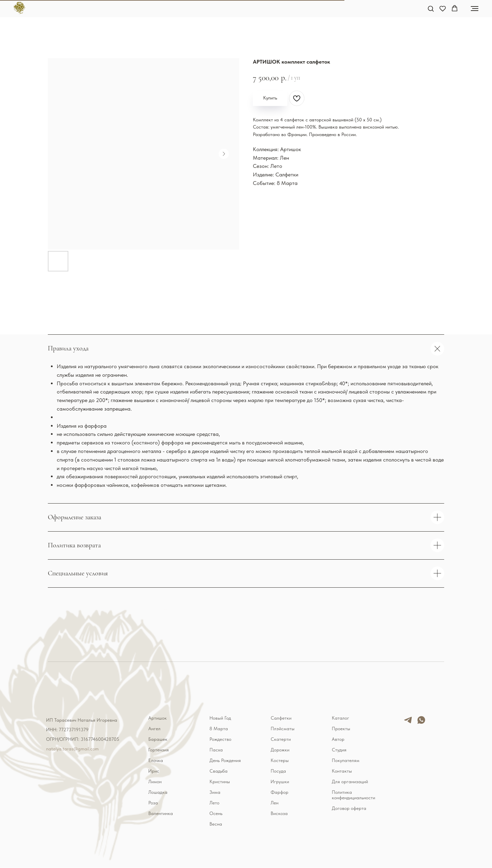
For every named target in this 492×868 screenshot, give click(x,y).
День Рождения (225, 760)
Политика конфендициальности (353, 795)
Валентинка (161, 813)
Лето (214, 803)
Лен (275, 803)
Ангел (154, 729)
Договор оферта (349, 808)
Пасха (216, 750)
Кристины (220, 782)
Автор (338, 739)
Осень (216, 813)
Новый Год (220, 718)
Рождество (220, 739)
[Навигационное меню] (475, 9)
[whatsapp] (421, 723)
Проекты (341, 729)
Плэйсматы (283, 729)
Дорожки (280, 750)
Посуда (278, 771)
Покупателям (346, 760)
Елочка (156, 760)
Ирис (154, 771)
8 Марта (219, 729)
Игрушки (280, 782)
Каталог (340, 718)
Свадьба (218, 771)
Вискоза (279, 813)
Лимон (155, 782)
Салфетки (281, 718)
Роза (153, 803)
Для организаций (350, 782)
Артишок (158, 718)
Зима (215, 792)
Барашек (158, 739)
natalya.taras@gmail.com (72, 749)
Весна (216, 824)
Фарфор (279, 792)
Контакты (342, 771)
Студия (339, 750)
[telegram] (408, 723)
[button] (431, 8)
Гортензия (159, 750)
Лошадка (158, 792)
